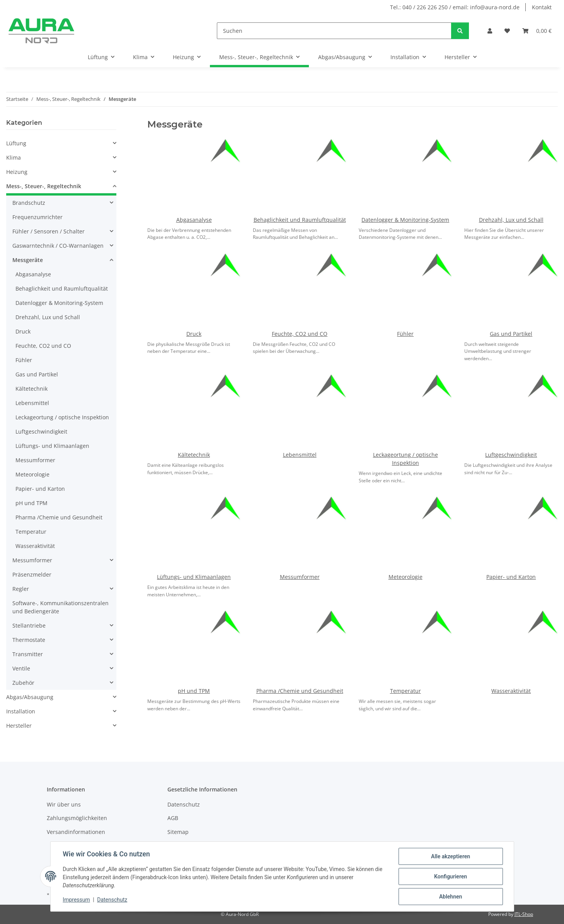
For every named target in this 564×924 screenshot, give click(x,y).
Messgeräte (28, 260)
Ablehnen (451, 897)
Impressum (77, 900)
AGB (173, 818)
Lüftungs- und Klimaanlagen (194, 577)
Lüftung (16, 143)
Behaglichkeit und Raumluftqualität (300, 220)
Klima (14, 157)
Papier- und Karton (511, 577)
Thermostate (29, 640)
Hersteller (19, 726)
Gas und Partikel (511, 334)
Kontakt (542, 7)
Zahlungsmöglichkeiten (77, 818)
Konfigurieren (451, 876)
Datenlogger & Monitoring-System (405, 220)
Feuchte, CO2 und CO (300, 334)
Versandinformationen (76, 832)
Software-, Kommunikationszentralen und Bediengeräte (60, 607)
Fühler (405, 334)
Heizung (17, 172)
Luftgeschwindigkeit (511, 455)
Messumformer (300, 577)
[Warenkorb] (537, 31)
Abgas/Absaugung (30, 697)
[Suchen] (334, 31)
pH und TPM (194, 691)
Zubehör (23, 683)
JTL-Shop (524, 914)
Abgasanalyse (194, 220)
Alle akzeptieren (451, 856)
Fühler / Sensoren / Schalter (49, 231)
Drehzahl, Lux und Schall (511, 220)
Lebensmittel (300, 455)
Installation (21, 711)
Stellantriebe (29, 625)
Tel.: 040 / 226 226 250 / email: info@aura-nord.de (455, 7)
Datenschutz (112, 900)
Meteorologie (406, 577)
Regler (21, 589)
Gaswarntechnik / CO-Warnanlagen (58, 246)
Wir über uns (64, 804)
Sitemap (178, 832)
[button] (490, 31)
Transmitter (28, 654)
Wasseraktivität (511, 691)
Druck (194, 334)
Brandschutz (29, 203)
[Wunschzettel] (507, 31)
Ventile (21, 668)
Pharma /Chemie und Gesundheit (300, 691)
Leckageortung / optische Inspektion (62, 417)
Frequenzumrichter (37, 217)
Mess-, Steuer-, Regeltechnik (44, 186)
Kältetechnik (194, 455)
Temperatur (406, 691)
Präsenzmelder (32, 574)
